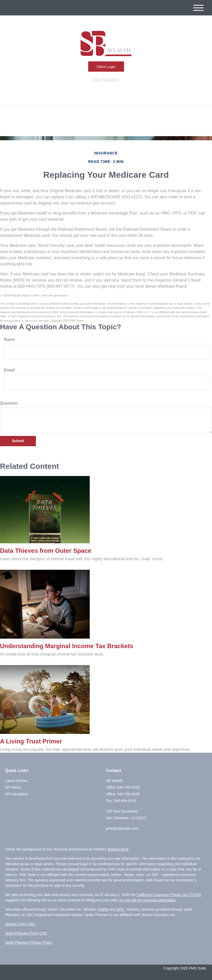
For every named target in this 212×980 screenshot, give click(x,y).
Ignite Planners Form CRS (26, 933)
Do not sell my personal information (148, 900)
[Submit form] (18, 441)
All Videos (13, 787)
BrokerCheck (118, 849)
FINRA (103, 909)
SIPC (120, 909)
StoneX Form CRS (20, 924)
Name (9, 339)
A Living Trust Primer (31, 741)
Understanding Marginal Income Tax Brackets (67, 646)
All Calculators (17, 794)
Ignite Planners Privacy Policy (29, 942)
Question (9, 403)
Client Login (106, 67)
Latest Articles (16, 781)
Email (9, 370)
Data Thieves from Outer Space (46, 551)
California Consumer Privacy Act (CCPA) (169, 895)
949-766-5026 (106, 80)
